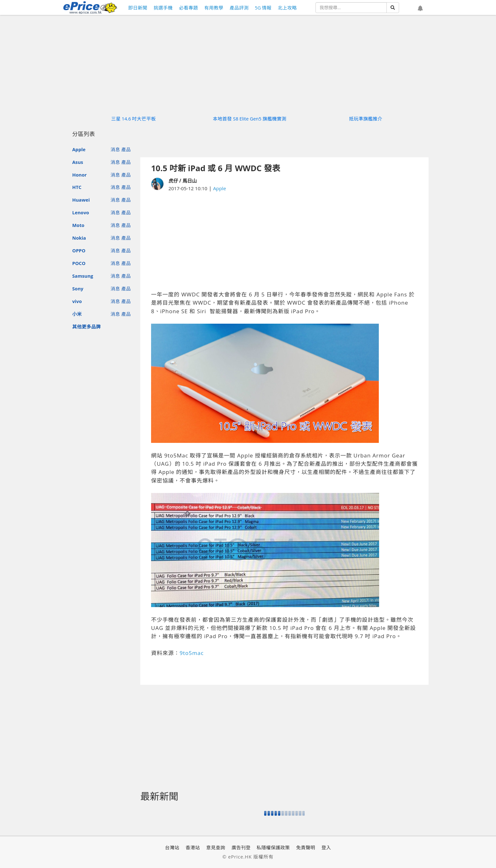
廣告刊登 (241, 847)
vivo (77, 301)
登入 (326, 847)
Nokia (79, 238)
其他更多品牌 (86, 327)
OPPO (79, 250)
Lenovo (81, 212)
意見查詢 (216, 847)
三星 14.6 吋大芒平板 (134, 119)
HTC (77, 187)
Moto (78, 225)
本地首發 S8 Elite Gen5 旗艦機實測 (250, 119)
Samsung (83, 276)
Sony (78, 288)
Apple (79, 149)
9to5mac (192, 653)
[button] (420, 9)
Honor (79, 175)
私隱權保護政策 (273, 847)
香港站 (193, 847)
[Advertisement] (284, 241)
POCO (79, 263)
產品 (126, 149)
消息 (115, 149)
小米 (77, 314)
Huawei (81, 200)
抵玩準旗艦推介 (366, 119)
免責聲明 (306, 847)
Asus (78, 162)
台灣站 (172, 847)
